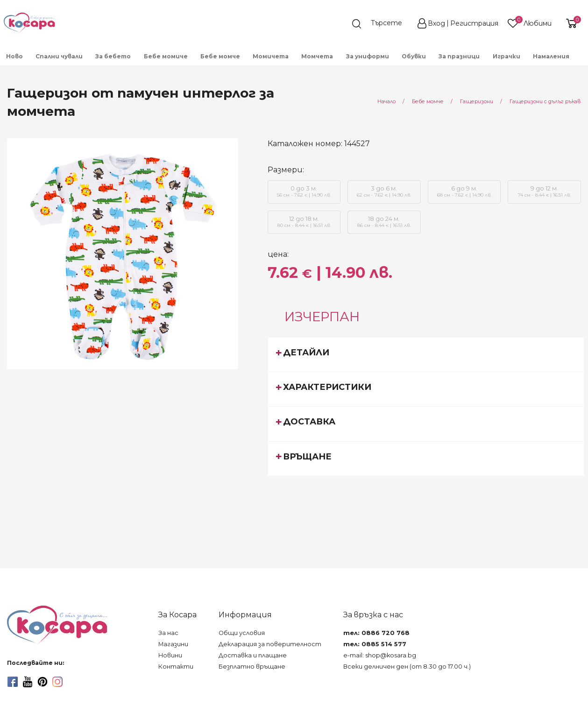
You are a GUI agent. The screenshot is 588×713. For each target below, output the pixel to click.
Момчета (317, 56)
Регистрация (474, 23)
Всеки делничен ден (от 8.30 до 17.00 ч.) (407, 667)
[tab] (426, 354)
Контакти (176, 667)
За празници (459, 56)
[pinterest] (43, 682)
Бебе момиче (166, 56)
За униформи (368, 56)
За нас (168, 633)
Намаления (551, 56)
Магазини (173, 644)
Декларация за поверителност (270, 644)
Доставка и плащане (253, 655)
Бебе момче (220, 56)
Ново (14, 56)
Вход (436, 23)
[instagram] (57, 682)
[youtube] (28, 682)
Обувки (414, 56)
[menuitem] (15, 56)
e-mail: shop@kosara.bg (380, 655)
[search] (382, 24)
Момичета (271, 56)
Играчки (507, 56)
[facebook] (13, 682)
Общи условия (242, 633)
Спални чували (59, 56)
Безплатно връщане (252, 667)
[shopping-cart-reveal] (570, 23)
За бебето (113, 56)
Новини (170, 655)
